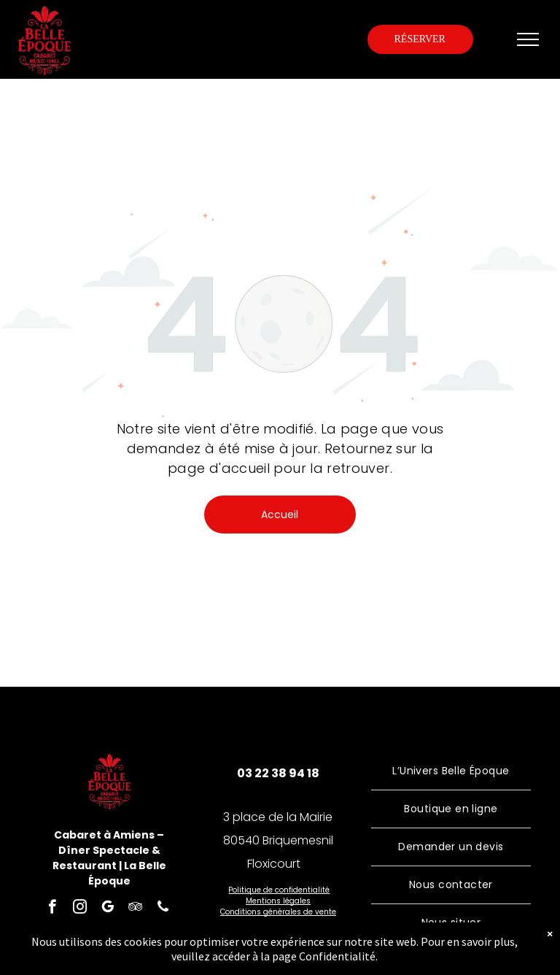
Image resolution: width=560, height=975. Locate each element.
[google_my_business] (108, 909)
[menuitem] (451, 771)
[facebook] (52, 909)
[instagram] (80, 909)
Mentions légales (278, 901)
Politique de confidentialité (279, 890)
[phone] (163, 909)
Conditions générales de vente (278, 912)
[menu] (528, 39)
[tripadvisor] (135, 909)
